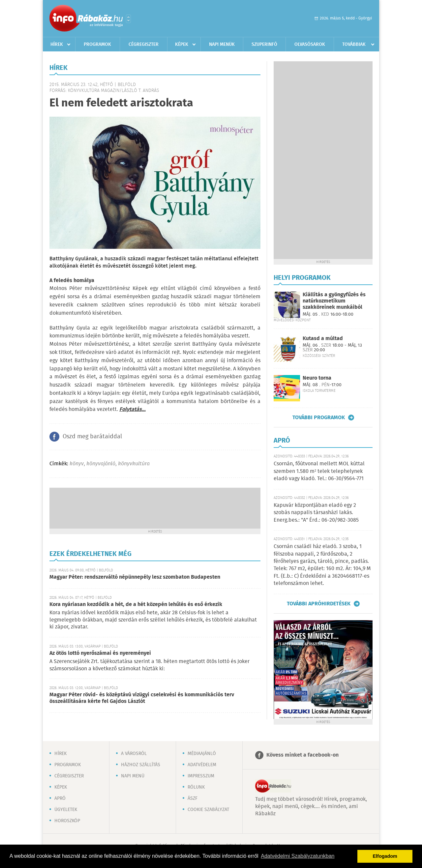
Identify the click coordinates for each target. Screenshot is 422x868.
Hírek (57, 44)
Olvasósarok (310, 44)
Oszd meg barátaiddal (92, 437)
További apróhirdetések (319, 604)
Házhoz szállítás (141, 765)
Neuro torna (317, 378)
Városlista (128, 19)
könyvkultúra (134, 464)
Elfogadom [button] (385, 856)
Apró (60, 798)
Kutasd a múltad (323, 339)
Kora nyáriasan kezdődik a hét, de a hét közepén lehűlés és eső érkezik (136, 605)
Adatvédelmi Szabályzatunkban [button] (298, 856)
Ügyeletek (66, 810)
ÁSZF (193, 798)
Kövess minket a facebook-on (302, 755)
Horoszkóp (67, 821)
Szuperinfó (264, 44)
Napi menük (222, 44)
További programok (319, 418)
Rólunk (196, 787)
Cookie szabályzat (208, 810)
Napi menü (133, 776)
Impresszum (201, 776)
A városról (134, 754)
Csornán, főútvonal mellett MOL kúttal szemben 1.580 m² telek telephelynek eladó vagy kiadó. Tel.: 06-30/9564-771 (319, 471)
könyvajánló (101, 464)
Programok (97, 44)
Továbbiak (354, 44)
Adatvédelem (202, 765)
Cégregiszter (144, 44)
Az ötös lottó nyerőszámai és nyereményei (100, 653)
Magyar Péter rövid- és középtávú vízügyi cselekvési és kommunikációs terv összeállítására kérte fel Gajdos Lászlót (142, 698)
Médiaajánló (202, 754)
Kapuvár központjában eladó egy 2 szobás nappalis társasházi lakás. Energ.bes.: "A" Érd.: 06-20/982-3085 (316, 513)
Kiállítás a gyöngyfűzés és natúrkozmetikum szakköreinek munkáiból (334, 301)
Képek (182, 44)
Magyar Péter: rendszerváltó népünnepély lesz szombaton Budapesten (135, 577)
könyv (77, 464)
